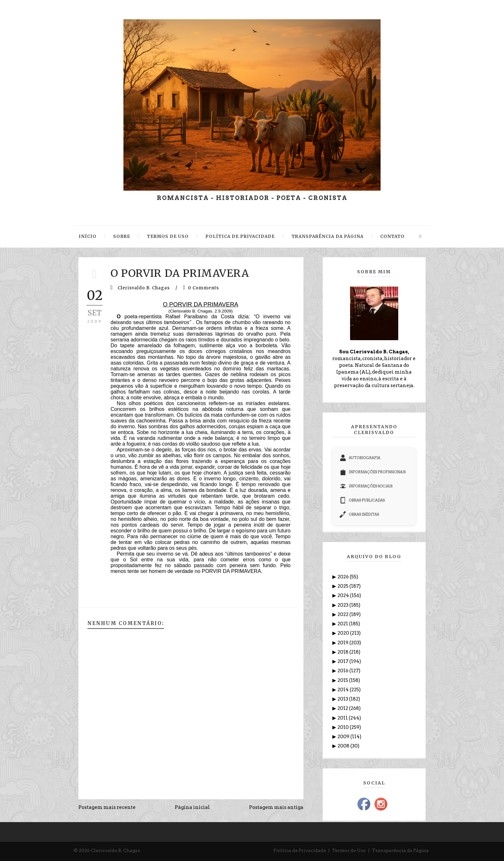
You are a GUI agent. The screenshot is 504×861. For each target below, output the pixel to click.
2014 (344, 690)
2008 (344, 746)
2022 (343, 614)
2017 (343, 661)
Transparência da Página (400, 850)
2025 (343, 586)
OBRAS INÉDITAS (359, 514)
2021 (343, 624)
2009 (344, 737)
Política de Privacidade (300, 850)
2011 (343, 718)
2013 (343, 699)
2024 (344, 595)
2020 (344, 633)
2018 (343, 652)
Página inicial (192, 807)
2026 (344, 577)
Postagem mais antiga (276, 807)
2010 (344, 727)
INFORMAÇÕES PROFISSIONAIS (373, 472)
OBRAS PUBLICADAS (362, 500)
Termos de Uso (349, 850)
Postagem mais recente (107, 807)
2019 (343, 643)
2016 (343, 671)
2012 (343, 708)
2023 (343, 605)
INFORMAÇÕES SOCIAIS (366, 486)
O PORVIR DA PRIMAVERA (180, 273)
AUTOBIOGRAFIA (360, 458)
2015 (343, 680)
